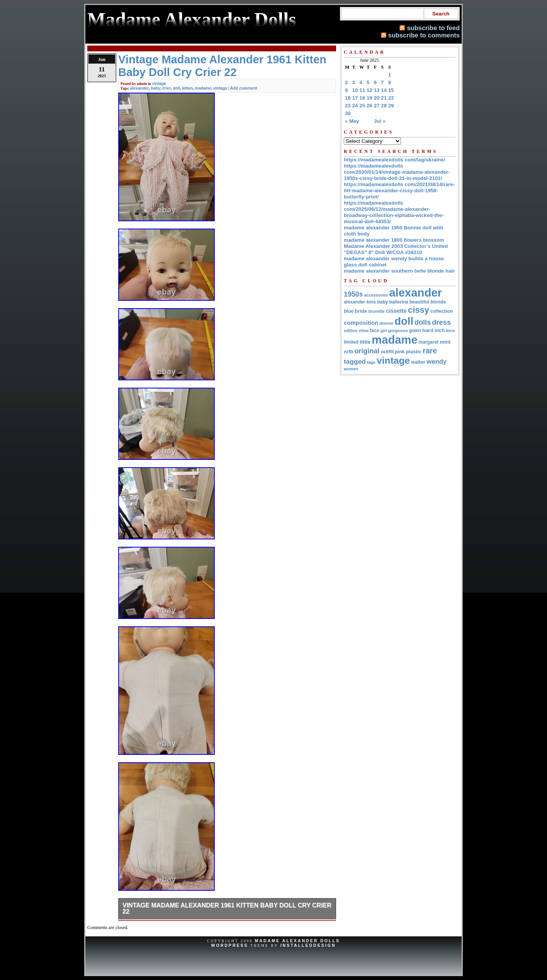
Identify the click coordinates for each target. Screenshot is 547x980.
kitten (187, 88)
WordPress (229, 945)
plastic (414, 352)
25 (362, 106)
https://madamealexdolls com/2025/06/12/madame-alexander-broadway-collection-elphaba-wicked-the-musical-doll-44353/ (394, 212)
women (351, 369)
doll (177, 88)
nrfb (348, 352)
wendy (437, 362)
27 (377, 106)
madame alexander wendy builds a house (394, 259)
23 (348, 106)
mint (445, 342)
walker (418, 362)
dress (441, 322)
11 (362, 90)
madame (203, 88)
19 (369, 98)
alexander (139, 88)
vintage (159, 83)
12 (369, 90)
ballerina (398, 302)
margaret (429, 342)
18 (362, 98)
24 (355, 106)
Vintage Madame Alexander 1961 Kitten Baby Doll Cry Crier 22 (227, 908)
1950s (353, 294)
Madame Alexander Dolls (297, 941)
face (375, 331)
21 (384, 98)
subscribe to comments (424, 35)
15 (391, 90)
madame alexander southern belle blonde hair (399, 271)
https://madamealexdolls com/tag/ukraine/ (394, 160)
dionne (386, 323)
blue (349, 311)
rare (430, 351)
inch (440, 330)
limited (351, 342)
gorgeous (398, 331)
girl (384, 331)
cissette (396, 311)
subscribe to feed (433, 28)
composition (361, 323)
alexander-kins (360, 302)
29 (391, 106)
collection (442, 311)
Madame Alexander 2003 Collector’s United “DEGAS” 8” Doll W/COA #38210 (396, 249)
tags (371, 362)
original (367, 351)
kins (450, 330)
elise (364, 330)
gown (415, 331)
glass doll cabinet (365, 265)
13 (377, 90)
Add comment (244, 88)
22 (391, 98)
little (365, 342)
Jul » (380, 121)
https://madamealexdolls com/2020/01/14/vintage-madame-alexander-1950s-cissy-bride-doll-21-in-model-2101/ (397, 172)
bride (361, 311)
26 (369, 106)
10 (355, 90)
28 (384, 106)
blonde (438, 302)
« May (352, 121)
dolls (423, 322)
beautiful (419, 302)
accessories (376, 295)
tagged (355, 361)
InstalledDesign (308, 945)
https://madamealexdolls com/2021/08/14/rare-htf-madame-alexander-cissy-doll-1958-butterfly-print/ (399, 191)
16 (348, 98)
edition (351, 331)
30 (348, 113)
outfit (387, 352)
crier (167, 88)
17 (355, 98)
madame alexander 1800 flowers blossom (394, 240)
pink (400, 352)
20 (377, 98)
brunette (376, 311)
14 (384, 90)
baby (156, 88)
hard (428, 330)
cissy (419, 310)
